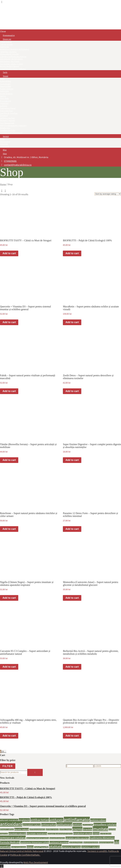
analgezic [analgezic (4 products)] (24, 820)
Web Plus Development (36, 862)
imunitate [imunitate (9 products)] (100, 829)
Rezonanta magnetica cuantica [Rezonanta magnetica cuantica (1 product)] (38, 838)
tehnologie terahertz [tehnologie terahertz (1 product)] (91, 843)
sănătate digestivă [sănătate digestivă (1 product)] (76, 843)
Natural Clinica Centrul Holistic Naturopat (22, 851)
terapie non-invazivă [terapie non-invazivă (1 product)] (106, 843)
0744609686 (10, 161)
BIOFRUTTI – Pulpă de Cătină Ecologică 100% (87, 240)
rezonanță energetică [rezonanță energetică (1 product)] (57, 838)
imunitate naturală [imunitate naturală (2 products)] (17, 834)
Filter (8, 766)
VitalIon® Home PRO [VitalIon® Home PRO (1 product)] (41, 847)
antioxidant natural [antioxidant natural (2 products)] (32, 825)
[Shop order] (108, 194)
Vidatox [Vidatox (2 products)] (30, 847)
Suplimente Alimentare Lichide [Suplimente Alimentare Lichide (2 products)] (35, 842)
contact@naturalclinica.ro (18, 165)
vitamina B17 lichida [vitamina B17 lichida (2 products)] (71, 847)
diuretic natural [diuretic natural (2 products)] (22, 829)
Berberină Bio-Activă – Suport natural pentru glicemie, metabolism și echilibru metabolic (91, 652)
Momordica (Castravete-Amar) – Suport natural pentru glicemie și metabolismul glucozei (91, 584)
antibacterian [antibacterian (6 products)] (40, 820)
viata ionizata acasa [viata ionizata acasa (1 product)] (19, 847)
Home (3, 184)
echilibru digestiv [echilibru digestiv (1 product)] (66, 830)
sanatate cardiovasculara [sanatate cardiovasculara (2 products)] (77, 838)
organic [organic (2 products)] (96, 834)
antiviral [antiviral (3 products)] (77, 825)
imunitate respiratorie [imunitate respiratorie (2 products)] (37, 834)
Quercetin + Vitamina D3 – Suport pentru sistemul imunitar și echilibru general (25, 308)
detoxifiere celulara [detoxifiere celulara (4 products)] (105, 825)
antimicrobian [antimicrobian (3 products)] (98, 820)
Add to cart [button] (9, 253)
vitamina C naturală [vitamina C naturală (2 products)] (91, 847)
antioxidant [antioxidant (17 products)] (11, 824)
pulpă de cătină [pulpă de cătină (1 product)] (106, 834)
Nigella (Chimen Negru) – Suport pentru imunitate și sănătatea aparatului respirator (27, 584)
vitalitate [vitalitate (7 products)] (55, 846)
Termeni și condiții (97, 851)
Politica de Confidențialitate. (25, 855)
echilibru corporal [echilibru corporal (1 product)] (52, 830)
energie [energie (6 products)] (77, 829)
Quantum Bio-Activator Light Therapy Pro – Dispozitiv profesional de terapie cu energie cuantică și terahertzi (91, 721)
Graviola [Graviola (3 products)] (88, 829)
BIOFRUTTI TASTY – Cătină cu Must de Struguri (26, 240)
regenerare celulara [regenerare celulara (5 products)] (13, 838)
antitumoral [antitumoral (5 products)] (64, 824)
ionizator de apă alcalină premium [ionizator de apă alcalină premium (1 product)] (60, 834)
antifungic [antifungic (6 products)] (56, 820)
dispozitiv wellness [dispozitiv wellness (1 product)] (7, 830)
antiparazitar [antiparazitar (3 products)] (49, 825)
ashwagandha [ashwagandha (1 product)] (88, 825)
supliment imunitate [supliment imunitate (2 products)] (59, 842)
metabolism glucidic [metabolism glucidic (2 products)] (83, 834)
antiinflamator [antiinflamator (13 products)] (77, 819)
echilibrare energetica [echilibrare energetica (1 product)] (37, 830)
